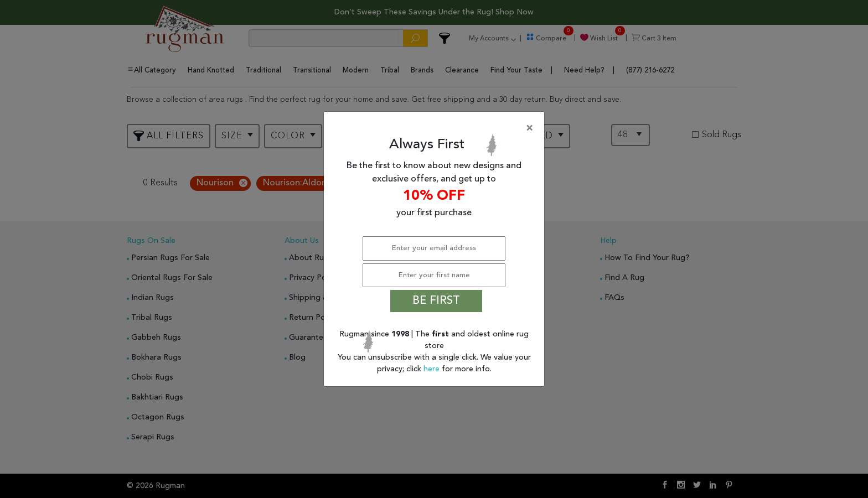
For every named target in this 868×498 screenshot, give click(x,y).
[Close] (436, 128)
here (433, 369)
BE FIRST (436, 301)
